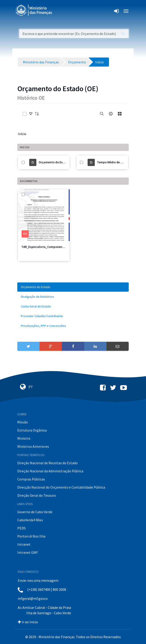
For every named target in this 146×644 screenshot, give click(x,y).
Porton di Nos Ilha (31, 536)
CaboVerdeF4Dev (30, 520)
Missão (23, 422)
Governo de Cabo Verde (35, 512)
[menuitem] (73, 287)
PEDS (21, 528)
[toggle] (31, 114)
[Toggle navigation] (59, 11)
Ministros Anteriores (33, 446)
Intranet (24, 544)
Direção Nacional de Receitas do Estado (48, 463)
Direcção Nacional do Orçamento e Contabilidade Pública (61, 487)
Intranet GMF (28, 552)
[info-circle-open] (111, 114)
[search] (102, 114)
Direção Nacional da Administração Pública (50, 471)
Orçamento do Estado (54, 162)
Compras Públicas (31, 479)
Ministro (24, 438)
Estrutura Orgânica (32, 430)
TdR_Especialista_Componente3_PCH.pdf (51, 247)
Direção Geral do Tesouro (37, 495)
